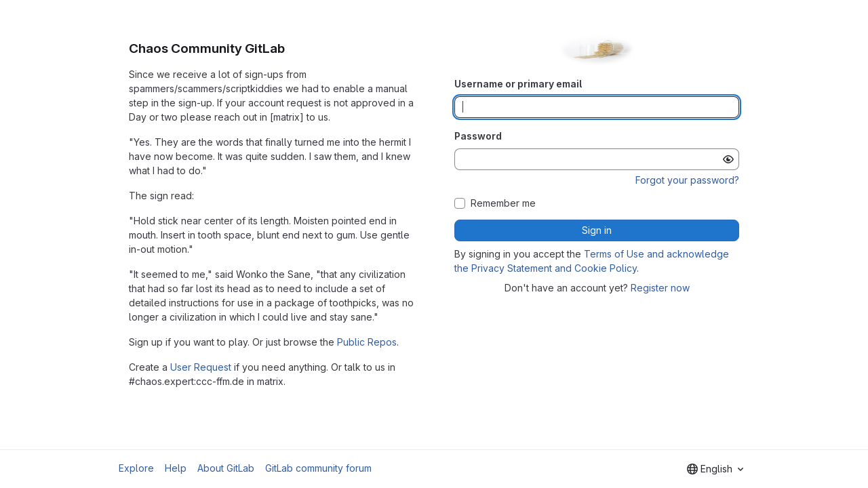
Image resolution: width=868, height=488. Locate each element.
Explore (136, 468)
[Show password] (728, 159)
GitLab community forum (318, 468)
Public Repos (367, 342)
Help (176, 468)
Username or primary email (518, 84)
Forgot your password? (687, 180)
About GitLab (226, 468)
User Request (201, 367)
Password (478, 136)
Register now (660, 288)
